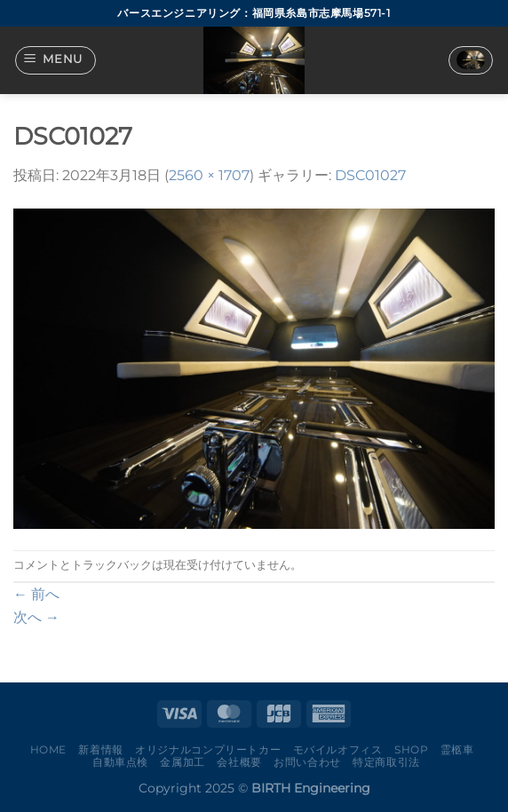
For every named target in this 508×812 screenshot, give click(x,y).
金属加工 (182, 762)
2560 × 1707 (209, 175)
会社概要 (239, 762)
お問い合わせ (307, 762)
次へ (36, 617)
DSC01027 (370, 175)
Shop (411, 749)
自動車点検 (120, 762)
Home (48, 749)
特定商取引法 (386, 762)
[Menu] (56, 60)
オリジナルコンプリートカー (208, 749)
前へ (36, 594)
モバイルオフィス (338, 749)
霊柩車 (457, 749)
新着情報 (100, 749)
